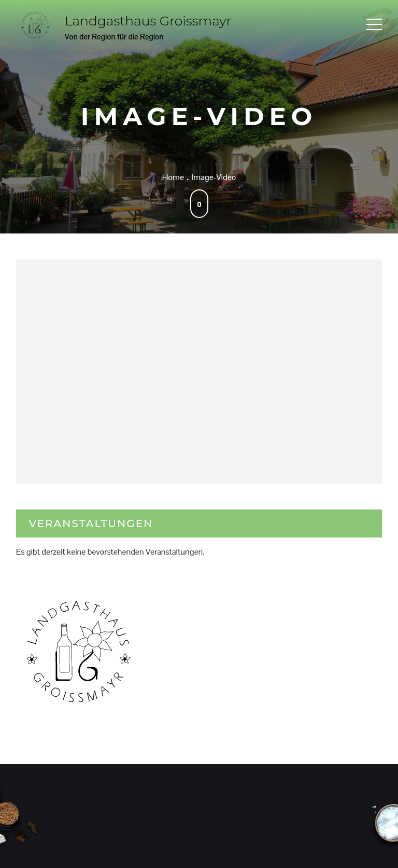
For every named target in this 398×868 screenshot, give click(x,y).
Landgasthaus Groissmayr (148, 21)
